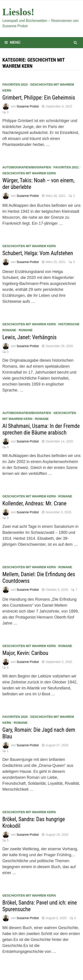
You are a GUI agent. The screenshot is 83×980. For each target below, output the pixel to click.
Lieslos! (18, 12)
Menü (13, 42)
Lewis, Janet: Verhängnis (30, 337)
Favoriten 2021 (66, 167)
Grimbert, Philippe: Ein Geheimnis (39, 98)
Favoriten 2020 (15, 717)
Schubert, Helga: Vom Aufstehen (38, 253)
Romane (26, 330)
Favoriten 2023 (15, 85)
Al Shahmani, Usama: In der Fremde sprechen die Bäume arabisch (41, 429)
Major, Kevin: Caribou (25, 653)
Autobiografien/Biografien (27, 167)
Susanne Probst (28, 106)
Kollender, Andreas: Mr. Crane (34, 503)
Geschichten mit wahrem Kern (29, 173)
